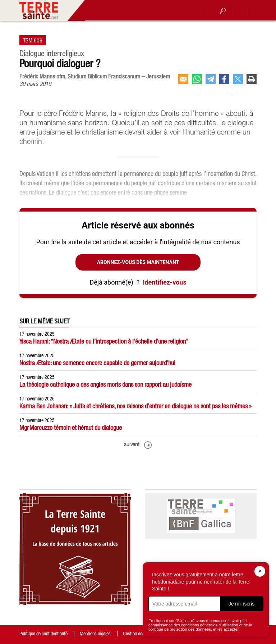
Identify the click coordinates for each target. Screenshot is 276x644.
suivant (132, 445)
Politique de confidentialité (43, 634)
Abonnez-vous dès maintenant (138, 262)
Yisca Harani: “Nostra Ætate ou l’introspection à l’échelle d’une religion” (104, 341)
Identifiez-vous (164, 282)
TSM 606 (33, 40)
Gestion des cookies (141, 634)
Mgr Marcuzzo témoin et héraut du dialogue (71, 428)
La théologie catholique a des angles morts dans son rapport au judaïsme (105, 384)
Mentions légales (95, 634)
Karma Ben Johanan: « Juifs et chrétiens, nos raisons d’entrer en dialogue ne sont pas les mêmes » (135, 406)
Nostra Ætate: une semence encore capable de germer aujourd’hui (97, 363)
